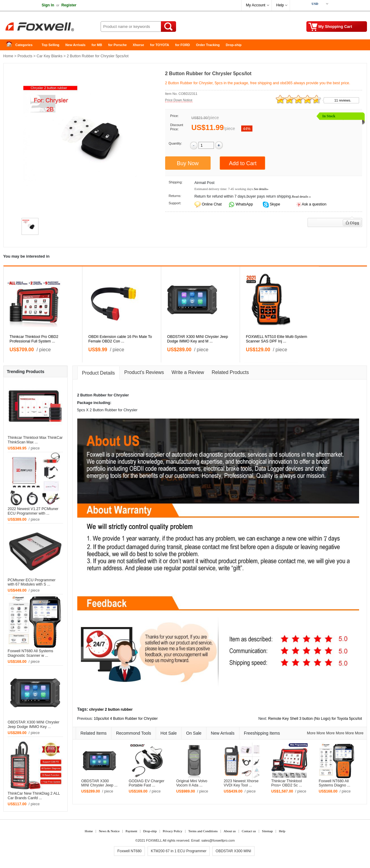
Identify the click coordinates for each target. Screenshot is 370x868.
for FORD (183, 45)
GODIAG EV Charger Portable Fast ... (147, 783)
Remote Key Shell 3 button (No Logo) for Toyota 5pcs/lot (315, 719)
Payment (131, 831)
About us (230, 831)
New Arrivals (75, 45)
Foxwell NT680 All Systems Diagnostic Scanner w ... (30, 653)
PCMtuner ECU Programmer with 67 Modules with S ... (32, 582)
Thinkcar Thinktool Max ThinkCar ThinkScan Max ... (35, 440)
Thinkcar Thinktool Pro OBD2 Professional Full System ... (34, 339)
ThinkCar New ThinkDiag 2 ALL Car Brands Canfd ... (34, 796)
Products (25, 56)
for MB (97, 45)
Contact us (249, 831)
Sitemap (267, 831)
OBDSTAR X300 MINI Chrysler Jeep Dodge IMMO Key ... (33, 724)
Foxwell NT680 (129, 851)
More (311, 733)
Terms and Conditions (203, 831)
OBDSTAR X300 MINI (233, 851)
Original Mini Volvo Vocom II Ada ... (192, 783)
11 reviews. (343, 100)
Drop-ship (234, 45)
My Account (256, 5)
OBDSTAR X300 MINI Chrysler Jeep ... (99, 783)
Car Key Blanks (50, 56)
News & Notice (109, 831)
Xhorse (138, 45)
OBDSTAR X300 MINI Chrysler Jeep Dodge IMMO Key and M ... (198, 339)
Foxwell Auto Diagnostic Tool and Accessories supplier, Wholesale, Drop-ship (52, 27)
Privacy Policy (172, 831)
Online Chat (212, 204)
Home (11, 45)
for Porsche (117, 45)
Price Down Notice (179, 100)
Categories (24, 45)
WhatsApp (244, 204)
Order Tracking (208, 45)
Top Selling (50, 45)
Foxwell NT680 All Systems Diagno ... (335, 783)
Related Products (230, 372)
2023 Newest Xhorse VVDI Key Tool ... (241, 783)
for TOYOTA (160, 45)
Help (280, 5)
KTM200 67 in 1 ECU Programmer (179, 851)
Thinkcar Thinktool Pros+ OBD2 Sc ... (287, 783)
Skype (275, 204)
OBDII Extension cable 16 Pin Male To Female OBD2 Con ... (120, 339)
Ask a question (314, 204)
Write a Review (188, 372)
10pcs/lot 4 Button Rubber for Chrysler (126, 719)
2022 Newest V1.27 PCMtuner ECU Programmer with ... (33, 511)
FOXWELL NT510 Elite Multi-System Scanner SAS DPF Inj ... (277, 339)
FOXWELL (154, 840)
